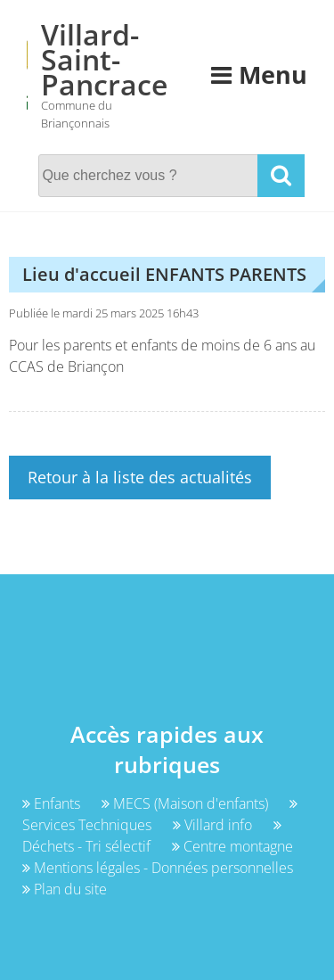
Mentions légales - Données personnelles (158, 868)
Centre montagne (232, 846)
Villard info (214, 825)
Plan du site (65, 889)
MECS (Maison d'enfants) (187, 803)
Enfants (53, 803)
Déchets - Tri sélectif (152, 837)
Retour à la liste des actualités (140, 477)
